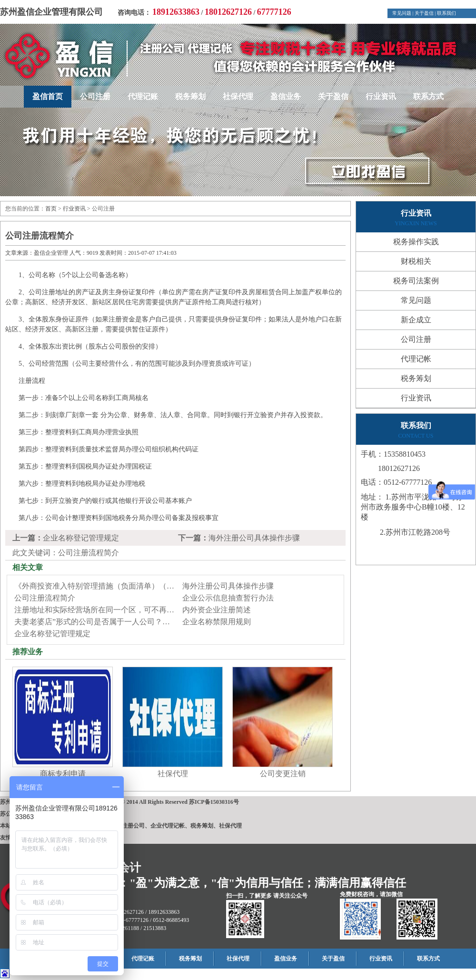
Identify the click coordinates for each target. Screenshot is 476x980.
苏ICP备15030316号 (214, 802)
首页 (51, 209)
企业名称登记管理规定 (81, 538)
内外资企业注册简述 (217, 610)
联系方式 (428, 96)
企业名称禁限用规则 (217, 622)
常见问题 (402, 13)
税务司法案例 (416, 281)
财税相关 (416, 261)
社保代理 (238, 96)
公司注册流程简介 (45, 598)
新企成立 (416, 320)
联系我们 (446, 13)
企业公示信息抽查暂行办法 (228, 598)
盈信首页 (48, 96)
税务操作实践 (416, 242)
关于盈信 (424, 13)
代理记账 (143, 96)
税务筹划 (190, 96)
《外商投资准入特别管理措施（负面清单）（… (94, 586)
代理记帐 (416, 359)
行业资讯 (381, 96)
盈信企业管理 (51, 253)
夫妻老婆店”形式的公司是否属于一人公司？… (92, 622)
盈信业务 (286, 96)
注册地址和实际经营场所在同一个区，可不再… (94, 610)
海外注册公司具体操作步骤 (254, 538)
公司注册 (95, 96)
